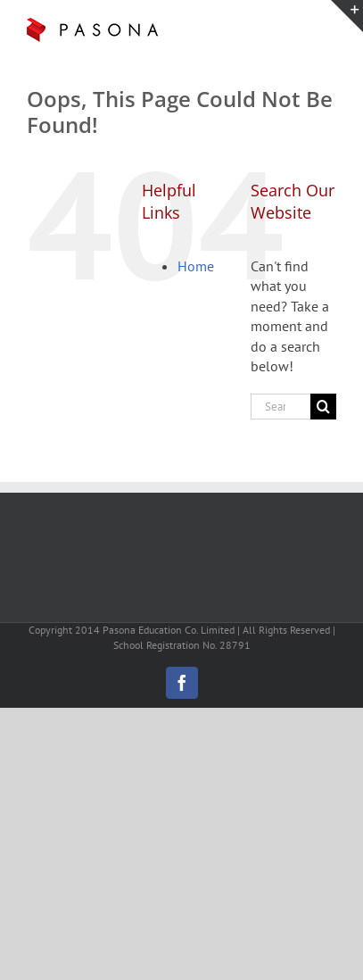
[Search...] (280, 407)
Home (196, 266)
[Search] (323, 407)
